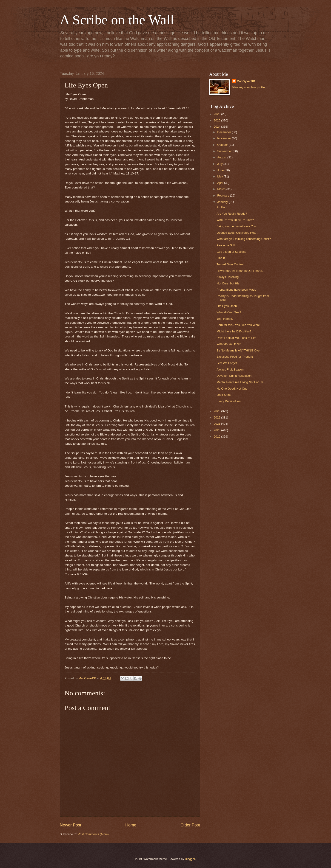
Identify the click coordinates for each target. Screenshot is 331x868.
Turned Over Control (230, 264)
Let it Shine (224, 395)
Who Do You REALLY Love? (235, 220)
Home (131, 825)
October (223, 145)
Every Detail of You (229, 401)
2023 (217, 411)
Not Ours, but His (228, 283)
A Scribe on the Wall (117, 20)
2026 (217, 114)
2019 (217, 437)
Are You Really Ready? (232, 214)
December (224, 132)
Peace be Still (226, 245)
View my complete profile (249, 87)
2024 (217, 127)
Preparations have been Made (236, 290)
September (225, 151)
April (221, 183)
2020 (217, 430)
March (222, 189)
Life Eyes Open (227, 306)
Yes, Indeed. (225, 319)
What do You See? (229, 312)
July (220, 164)
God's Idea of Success (231, 252)
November (224, 138)
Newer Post (70, 825)
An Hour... (223, 207)
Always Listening (228, 277)
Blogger (190, 859)
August (222, 157)
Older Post (190, 825)
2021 (217, 424)
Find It (221, 258)
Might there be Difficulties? (234, 331)
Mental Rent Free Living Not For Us (240, 382)
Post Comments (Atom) (93, 834)
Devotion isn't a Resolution (234, 376)
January (223, 202)
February (224, 195)
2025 (217, 120)
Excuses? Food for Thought (235, 357)
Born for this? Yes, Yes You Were (238, 325)
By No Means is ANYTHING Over (238, 350)
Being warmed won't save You (236, 226)
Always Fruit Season (230, 369)
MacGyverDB (246, 81)
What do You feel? (229, 344)
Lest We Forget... (228, 363)
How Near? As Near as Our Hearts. (240, 271)
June (221, 170)
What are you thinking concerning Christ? (244, 239)
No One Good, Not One (232, 389)
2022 (217, 417)
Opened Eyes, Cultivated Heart (237, 233)
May (220, 176)
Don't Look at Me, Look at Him (236, 338)
